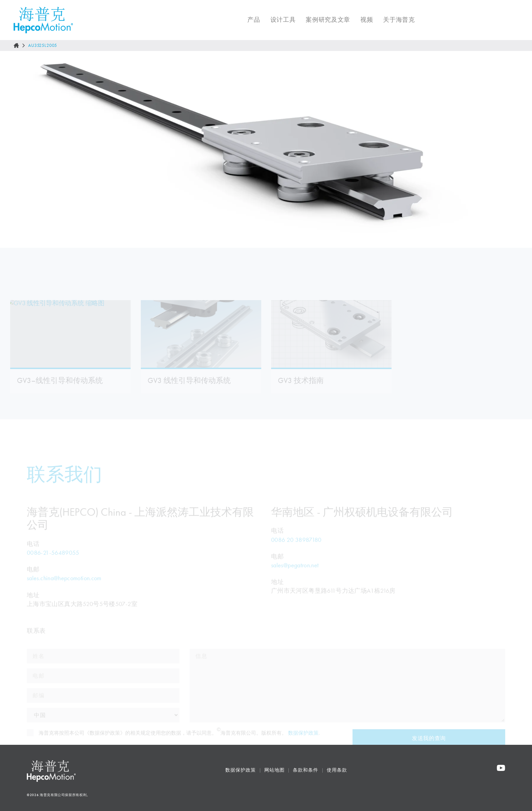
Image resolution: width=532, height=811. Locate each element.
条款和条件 (306, 770)
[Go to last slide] (12, 149)
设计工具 (278, 20)
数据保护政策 (240, 770)
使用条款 (337, 770)
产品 (249, 20)
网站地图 (274, 770)
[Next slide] (520, 149)
